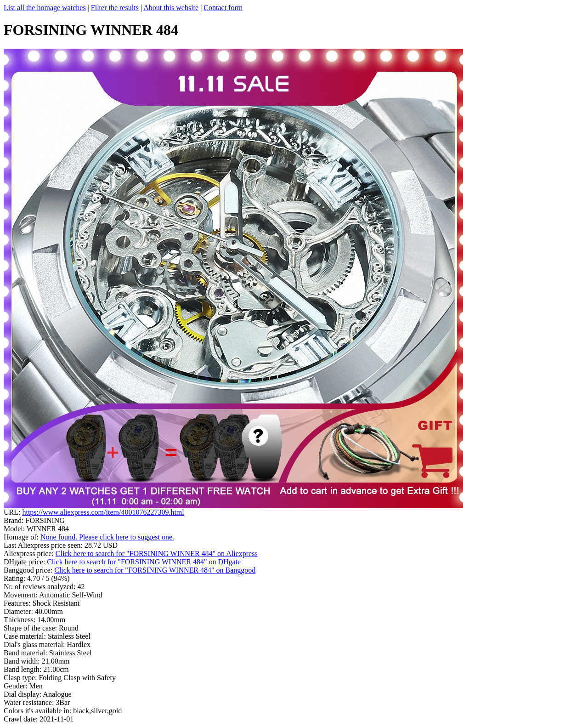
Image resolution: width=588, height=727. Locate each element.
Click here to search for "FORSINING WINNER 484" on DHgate (144, 562)
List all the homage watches (45, 8)
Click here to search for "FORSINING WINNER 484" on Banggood (155, 570)
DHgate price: (25, 562)
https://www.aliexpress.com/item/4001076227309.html (103, 512)
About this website (171, 8)
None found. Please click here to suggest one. (107, 537)
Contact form (223, 8)
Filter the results (115, 8)
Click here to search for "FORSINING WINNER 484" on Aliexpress (157, 554)
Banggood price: (29, 570)
